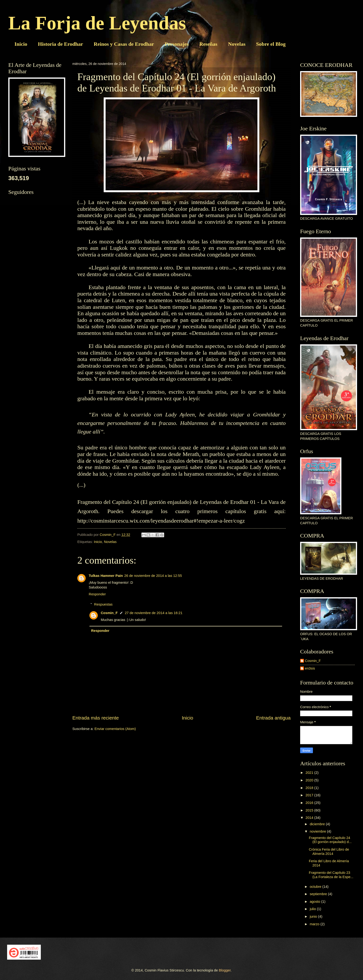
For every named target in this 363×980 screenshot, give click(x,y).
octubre (316, 887)
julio (313, 909)
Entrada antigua (273, 718)
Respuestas (103, 604)
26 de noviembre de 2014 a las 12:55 (153, 576)
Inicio (21, 44)
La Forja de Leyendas (97, 23)
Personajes (177, 44)
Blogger (225, 970)
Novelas (237, 44)
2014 (310, 818)
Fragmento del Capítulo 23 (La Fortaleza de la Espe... (331, 875)
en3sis (310, 668)
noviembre (318, 831)
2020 (310, 780)
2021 (310, 773)
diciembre (318, 824)
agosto (315, 902)
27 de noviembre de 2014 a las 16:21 (154, 613)
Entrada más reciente (96, 718)
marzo (315, 924)
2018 (310, 788)
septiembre (319, 894)
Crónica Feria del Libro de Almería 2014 (329, 852)
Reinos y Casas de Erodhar (124, 44)
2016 (310, 803)
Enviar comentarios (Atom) (115, 729)
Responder (97, 594)
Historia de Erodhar (60, 44)
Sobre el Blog (271, 44)
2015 (310, 810)
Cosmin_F (109, 613)
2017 (310, 795)
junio (314, 916)
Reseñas (208, 44)
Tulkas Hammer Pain (106, 576)
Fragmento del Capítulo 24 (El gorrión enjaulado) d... (330, 840)
